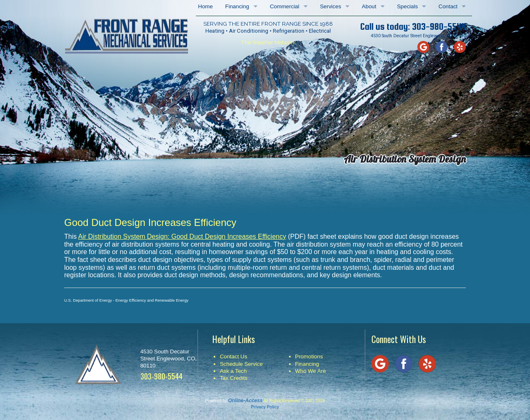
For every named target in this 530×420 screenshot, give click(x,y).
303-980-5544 (439, 26)
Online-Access (245, 401)
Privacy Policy (265, 407)
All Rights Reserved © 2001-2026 (294, 401)
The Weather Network (268, 42)
